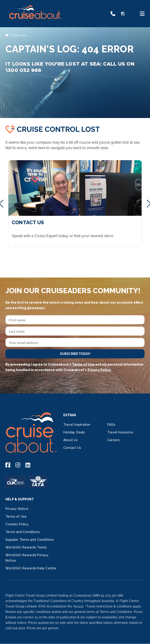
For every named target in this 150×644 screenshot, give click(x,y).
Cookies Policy (17, 524)
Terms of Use (83, 364)
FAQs (111, 425)
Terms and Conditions (23, 532)
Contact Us (72, 448)
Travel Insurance (120, 432)
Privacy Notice (17, 509)
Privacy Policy (99, 370)
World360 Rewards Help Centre (31, 568)
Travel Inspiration (77, 425)
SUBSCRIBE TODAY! (75, 354)
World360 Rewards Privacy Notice (27, 558)
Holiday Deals (74, 432)
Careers (113, 440)
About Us (71, 440)
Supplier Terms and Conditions (30, 540)
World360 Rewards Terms (26, 547)
